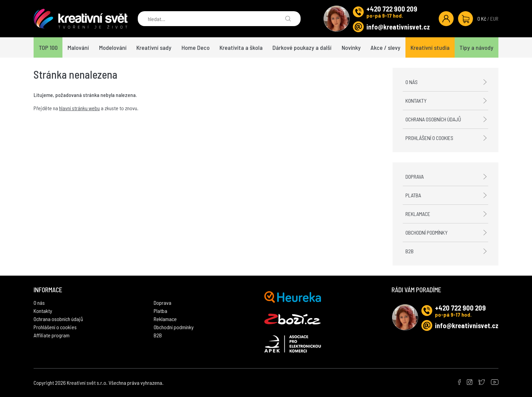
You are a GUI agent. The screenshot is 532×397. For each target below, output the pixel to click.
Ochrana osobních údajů (433, 119)
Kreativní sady (154, 47)
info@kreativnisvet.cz (398, 27)
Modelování (113, 47)
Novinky (351, 47)
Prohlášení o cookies (429, 138)
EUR (494, 18)
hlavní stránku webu (79, 108)
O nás (412, 82)
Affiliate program (52, 335)
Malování (78, 47)
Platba (413, 195)
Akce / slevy (385, 47)
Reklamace (418, 214)
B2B (410, 251)
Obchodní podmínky (426, 232)
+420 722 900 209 (392, 9)
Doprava (415, 176)
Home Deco (196, 47)
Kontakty (416, 101)
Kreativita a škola (241, 47)
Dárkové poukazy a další (302, 47)
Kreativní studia (430, 47)
